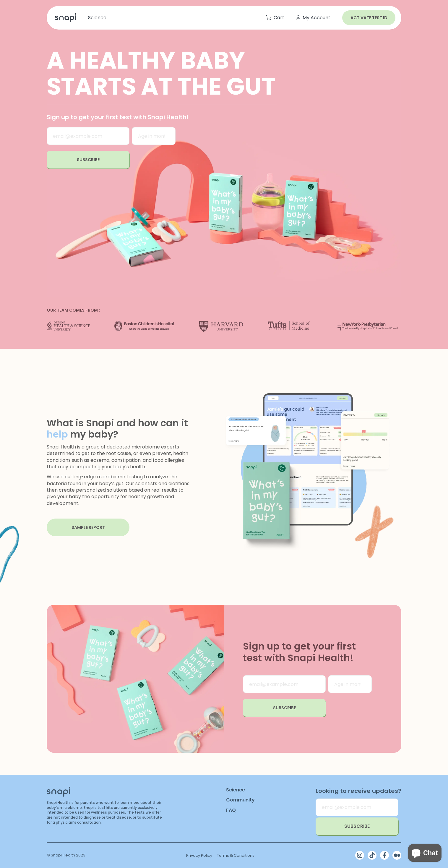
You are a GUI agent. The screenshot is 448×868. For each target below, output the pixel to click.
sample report (88, 527)
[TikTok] (372, 855)
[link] (64, 18)
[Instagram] (360, 855)
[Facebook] (384, 855)
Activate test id (369, 18)
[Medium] (397, 855)
